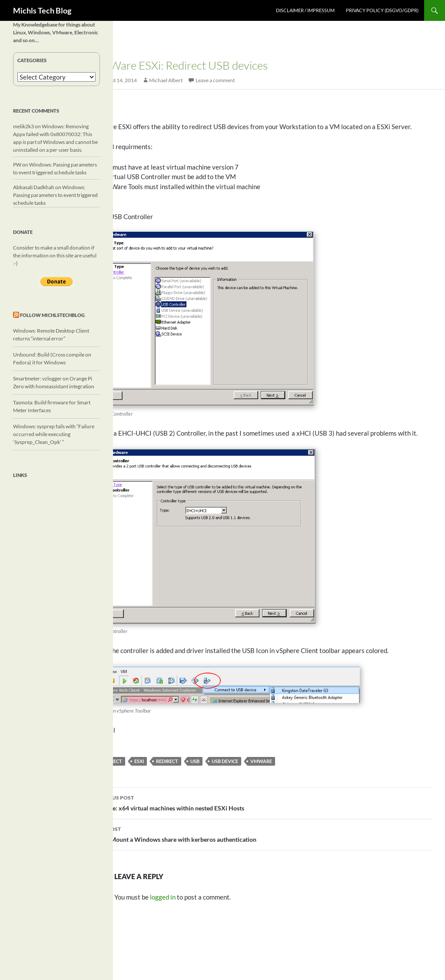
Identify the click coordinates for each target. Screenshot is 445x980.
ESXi (139, 761)
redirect (167, 761)
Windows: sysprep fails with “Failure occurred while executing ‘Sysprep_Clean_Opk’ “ (54, 434)
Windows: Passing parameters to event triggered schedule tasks (55, 195)
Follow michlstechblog (52, 315)
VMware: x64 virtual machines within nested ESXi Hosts (262, 802)
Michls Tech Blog (42, 10)
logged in (163, 897)
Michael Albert (166, 80)
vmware (261, 761)
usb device (225, 761)
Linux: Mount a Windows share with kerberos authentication (262, 833)
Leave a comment (215, 80)
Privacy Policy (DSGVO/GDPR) (382, 10)
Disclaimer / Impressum (305, 10)
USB (195, 761)
